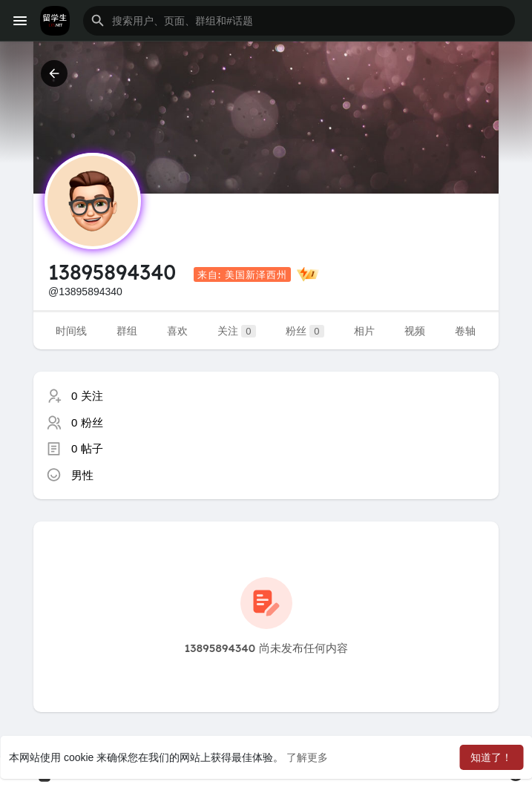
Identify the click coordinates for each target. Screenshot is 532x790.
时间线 (71, 331)
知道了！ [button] (491, 757)
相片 (364, 331)
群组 (127, 331)
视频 (415, 331)
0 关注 (87, 396)
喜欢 (177, 331)
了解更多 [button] (307, 757)
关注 (237, 331)
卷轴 (465, 331)
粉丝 (305, 331)
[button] (299, 21)
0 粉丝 (87, 422)
